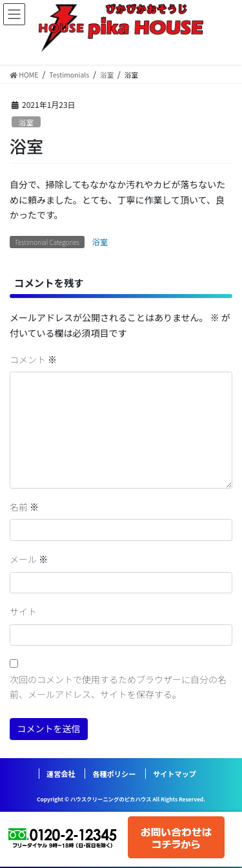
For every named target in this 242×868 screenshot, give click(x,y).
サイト (23, 611)
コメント (33, 359)
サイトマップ (175, 774)
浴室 (26, 122)
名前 (24, 507)
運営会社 (61, 774)
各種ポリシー (114, 774)
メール (29, 559)
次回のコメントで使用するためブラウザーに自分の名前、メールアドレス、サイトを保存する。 (118, 687)
